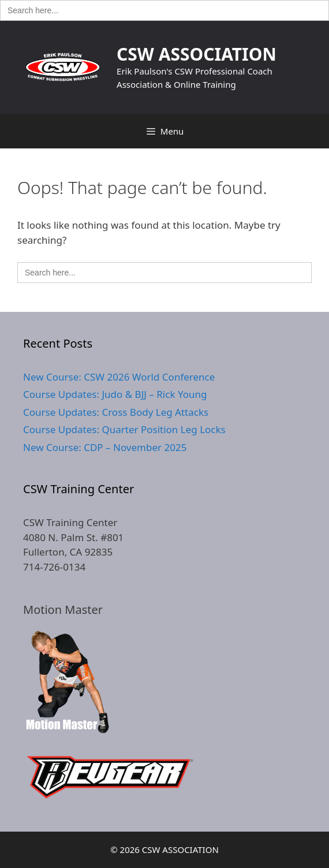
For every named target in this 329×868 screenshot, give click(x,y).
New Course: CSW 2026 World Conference (119, 377)
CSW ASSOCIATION (197, 54)
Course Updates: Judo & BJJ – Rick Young (115, 394)
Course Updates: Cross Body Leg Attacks (116, 412)
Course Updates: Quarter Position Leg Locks (124, 429)
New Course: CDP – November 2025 (105, 447)
